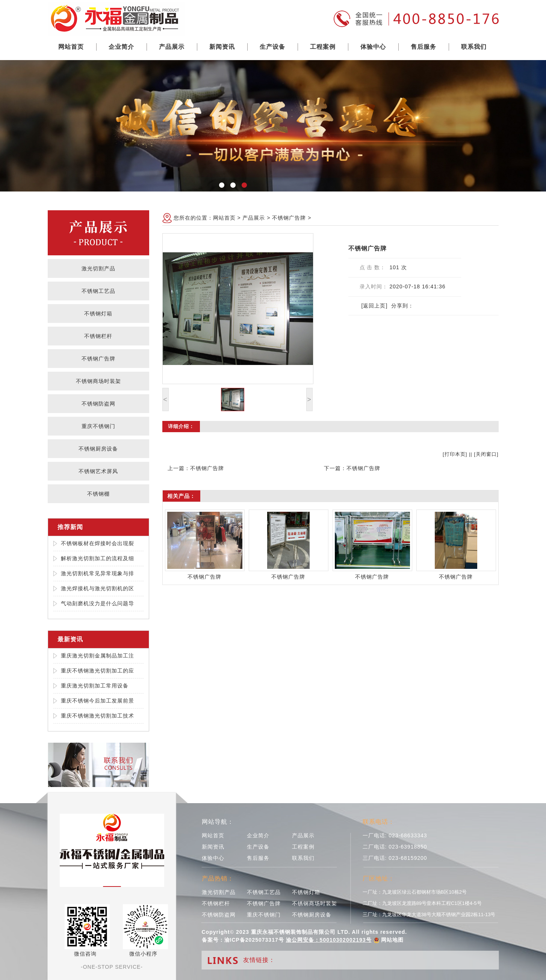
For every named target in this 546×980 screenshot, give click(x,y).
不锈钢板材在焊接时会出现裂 (98, 543)
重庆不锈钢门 (98, 426)
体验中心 (373, 47)
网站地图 (392, 940)
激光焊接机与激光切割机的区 (98, 588)
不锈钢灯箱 (98, 314)
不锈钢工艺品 (98, 291)
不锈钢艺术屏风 (98, 471)
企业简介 (121, 47)
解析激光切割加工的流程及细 (98, 558)
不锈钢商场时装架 (98, 381)
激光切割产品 (98, 268)
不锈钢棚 (98, 494)
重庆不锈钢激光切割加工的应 (98, 671)
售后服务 (423, 47)
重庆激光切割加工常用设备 (95, 686)
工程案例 (323, 47)
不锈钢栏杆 (98, 336)
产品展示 (172, 47)
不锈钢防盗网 (98, 404)
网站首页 (71, 47)
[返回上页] (375, 306)
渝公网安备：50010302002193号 (329, 940)
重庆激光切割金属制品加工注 (98, 656)
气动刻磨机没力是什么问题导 (98, 603)
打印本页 (455, 454)
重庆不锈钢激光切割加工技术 (98, 716)
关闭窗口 (486, 454)
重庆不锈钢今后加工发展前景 (98, 701)
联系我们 (474, 47)
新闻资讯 (222, 47)
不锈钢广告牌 (98, 359)
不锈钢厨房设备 (98, 449)
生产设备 (272, 47)
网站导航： (218, 822)
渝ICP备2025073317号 (254, 940)
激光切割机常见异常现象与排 (98, 573)
